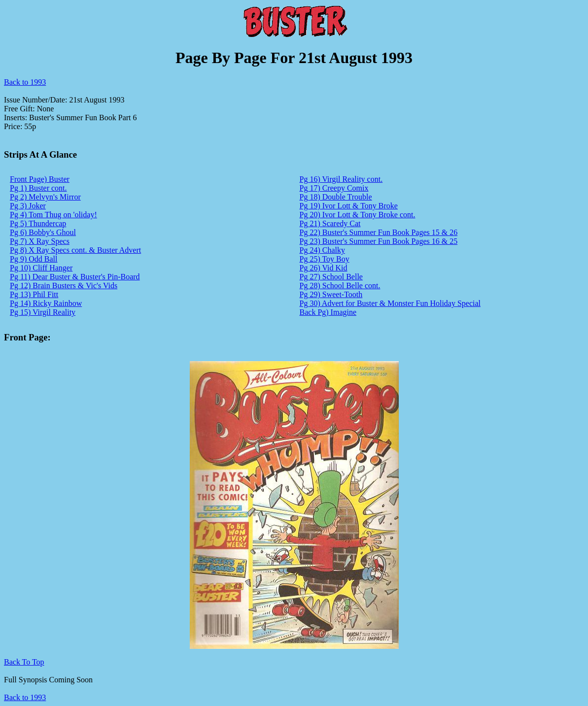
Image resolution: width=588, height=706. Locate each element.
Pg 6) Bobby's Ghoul (43, 232)
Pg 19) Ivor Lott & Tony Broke (349, 206)
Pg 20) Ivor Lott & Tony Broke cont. (358, 215)
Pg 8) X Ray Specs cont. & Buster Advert (75, 250)
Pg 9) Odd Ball (34, 259)
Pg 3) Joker (28, 206)
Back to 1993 (25, 82)
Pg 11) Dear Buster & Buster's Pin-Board (75, 277)
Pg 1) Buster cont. (38, 188)
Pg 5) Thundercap (38, 223)
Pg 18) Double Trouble (336, 197)
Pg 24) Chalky (322, 250)
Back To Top (24, 662)
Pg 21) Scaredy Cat (330, 223)
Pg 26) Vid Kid (324, 268)
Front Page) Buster (40, 179)
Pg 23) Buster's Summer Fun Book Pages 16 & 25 (379, 241)
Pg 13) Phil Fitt (34, 294)
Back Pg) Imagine (328, 312)
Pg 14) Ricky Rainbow (46, 303)
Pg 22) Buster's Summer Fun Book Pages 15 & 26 (379, 232)
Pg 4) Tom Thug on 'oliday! (53, 215)
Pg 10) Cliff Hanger (41, 268)
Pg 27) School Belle (331, 277)
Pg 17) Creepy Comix (334, 188)
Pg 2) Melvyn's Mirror (45, 197)
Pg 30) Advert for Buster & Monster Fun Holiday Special (390, 303)
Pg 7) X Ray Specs (40, 241)
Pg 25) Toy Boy (325, 259)
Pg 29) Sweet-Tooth (331, 294)
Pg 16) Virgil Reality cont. (341, 179)
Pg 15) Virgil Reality (43, 312)
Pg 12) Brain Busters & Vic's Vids (64, 286)
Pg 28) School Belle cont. (340, 286)
